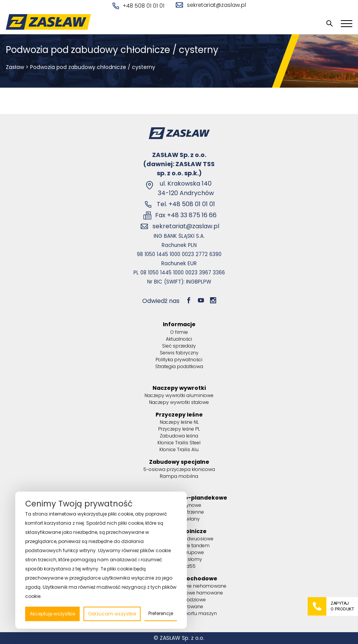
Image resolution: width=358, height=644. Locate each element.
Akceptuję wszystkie (52, 614)
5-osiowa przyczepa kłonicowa (179, 469)
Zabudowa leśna (179, 436)
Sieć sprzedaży (179, 346)
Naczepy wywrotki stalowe (179, 402)
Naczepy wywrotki (179, 388)
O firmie (179, 332)
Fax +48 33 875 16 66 (186, 215)
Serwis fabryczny (179, 353)
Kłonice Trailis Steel (179, 443)
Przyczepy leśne (179, 415)
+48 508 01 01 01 (138, 6)
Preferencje (161, 613)
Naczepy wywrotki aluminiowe (179, 395)
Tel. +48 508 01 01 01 (186, 204)
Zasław (15, 67)
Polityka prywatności (179, 360)
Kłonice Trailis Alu (179, 449)
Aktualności (179, 339)
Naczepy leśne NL (179, 422)
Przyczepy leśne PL (179, 429)
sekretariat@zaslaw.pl (211, 5)
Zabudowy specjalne (179, 462)
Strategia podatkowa (179, 366)
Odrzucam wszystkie (112, 614)
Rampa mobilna (179, 476)
